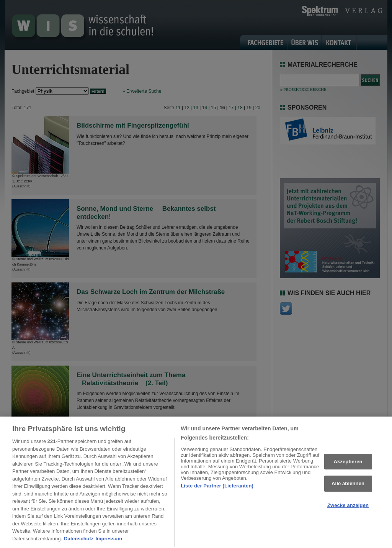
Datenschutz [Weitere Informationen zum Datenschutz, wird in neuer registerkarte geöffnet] (79, 541)
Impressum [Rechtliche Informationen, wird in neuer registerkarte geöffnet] (109, 541)
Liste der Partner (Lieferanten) (217, 488)
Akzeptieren (348, 464)
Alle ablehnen (348, 486)
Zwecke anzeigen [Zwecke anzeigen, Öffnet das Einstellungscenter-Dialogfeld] (348, 508)
